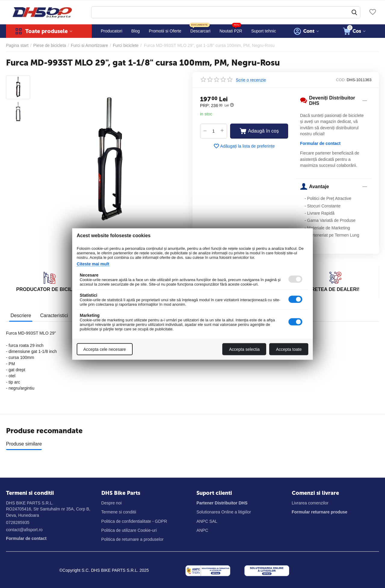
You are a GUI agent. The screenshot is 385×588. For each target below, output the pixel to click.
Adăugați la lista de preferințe (244, 146)
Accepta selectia (244, 349)
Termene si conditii (119, 512)
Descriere (21, 315)
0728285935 (18, 522)
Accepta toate (289, 349)
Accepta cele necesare (105, 349)
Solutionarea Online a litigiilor (224, 512)
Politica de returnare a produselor (132, 539)
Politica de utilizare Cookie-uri (129, 530)
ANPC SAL (207, 521)
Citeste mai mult (93, 264)
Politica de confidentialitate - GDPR (134, 521)
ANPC (202, 530)
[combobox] (226, 12)
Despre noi (112, 503)
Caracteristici (54, 315)
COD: (341, 80)
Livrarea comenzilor (310, 503)
